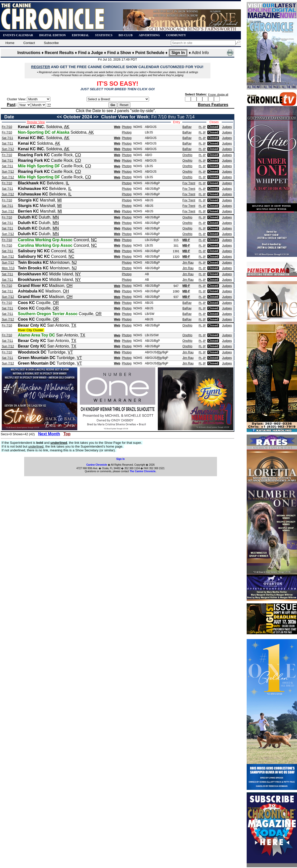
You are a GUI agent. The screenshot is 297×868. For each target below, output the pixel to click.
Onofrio (187, 155)
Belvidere (55, 183)
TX (73, 325)
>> (96, 117)
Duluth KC (28, 217)
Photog (127, 127)
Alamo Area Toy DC (36, 335)
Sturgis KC (28, 200)
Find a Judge (90, 53)
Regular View (36, 122)
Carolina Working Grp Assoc (45, 240)
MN (56, 217)
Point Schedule (150, 53)
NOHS (138, 127)
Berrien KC (28, 211)
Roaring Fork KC (34, 155)
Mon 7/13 (8, 268)
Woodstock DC (32, 352)
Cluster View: (16, 99)
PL (200, 127)
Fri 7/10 (7, 127)
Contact (30, 43)
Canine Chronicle (97, 465)
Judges (227, 127)
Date (9, 117)
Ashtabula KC (31, 291)
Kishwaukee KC (33, 189)
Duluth (45, 217)
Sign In (178, 53)
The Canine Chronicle (143, 471)
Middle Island (61, 274)
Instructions (29, 53)
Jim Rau (188, 263)
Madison (57, 286)
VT (70, 352)
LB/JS (149, 132)
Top (67, 434)
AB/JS (149, 183)
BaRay (187, 127)
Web (117, 127)
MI (59, 200)
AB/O (149, 155)
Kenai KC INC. (31, 127)
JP (204, 127)
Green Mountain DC (37, 358)
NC (94, 240)
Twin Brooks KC (33, 262)
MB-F (186, 240)
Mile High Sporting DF (39, 166)
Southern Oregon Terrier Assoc (48, 314)
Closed (213, 127)
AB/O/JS (151, 127)
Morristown (60, 262)
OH (69, 286)
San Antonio (58, 325)
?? (49, 105)
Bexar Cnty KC (32, 325)
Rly (159, 352)
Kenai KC (27, 143)
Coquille (43, 303)
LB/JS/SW (152, 335)
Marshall (47, 200)
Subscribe (53, 43)
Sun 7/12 (8, 149)
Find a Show (119, 53)
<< (60, 117)
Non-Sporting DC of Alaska (44, 132)
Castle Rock (62, 155)
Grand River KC (33, 286)
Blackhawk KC (32, 183)
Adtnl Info (200, 53)
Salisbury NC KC (34, 251)
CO (78, 155)
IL (67, 183)
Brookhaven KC (33, 274)
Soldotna (54, 127)
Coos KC (26, 303)
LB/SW (150, 314)
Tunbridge (57, 352)
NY (78, 274)
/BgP (157, 183)
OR (56, 303)
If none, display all (218, 95)
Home (10, 43)
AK (67, 127)
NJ (74, 262)
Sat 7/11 (7, 138)
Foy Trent (189, 183)
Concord (81, 240)
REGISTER (41, 67)
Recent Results (59, 53)
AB (147, 274)
